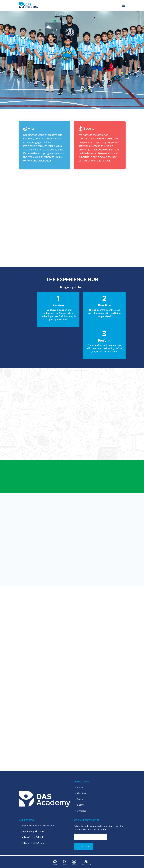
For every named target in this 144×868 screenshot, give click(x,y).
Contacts (81, 811)
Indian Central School (32, 837)
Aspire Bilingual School (33, 831)
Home (80, 787)
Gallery (80, 805)
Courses (81, 799)
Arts (29, 130)
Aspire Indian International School (38, 826)
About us (81, 793)
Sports (86, 130)
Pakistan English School (33, 843)
